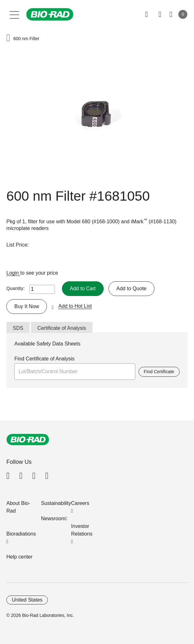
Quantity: (15, 288)
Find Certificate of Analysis (45, 359)
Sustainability (56, 503)
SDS (18, 328)
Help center (19, 557)
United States (27, 600)
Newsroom (53, 518)
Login (13, 273)
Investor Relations (82, 530)
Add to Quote (131, 289)
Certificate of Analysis (62, 328)
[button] (8, 38)
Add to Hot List (75, 306)
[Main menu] (15, 14)
